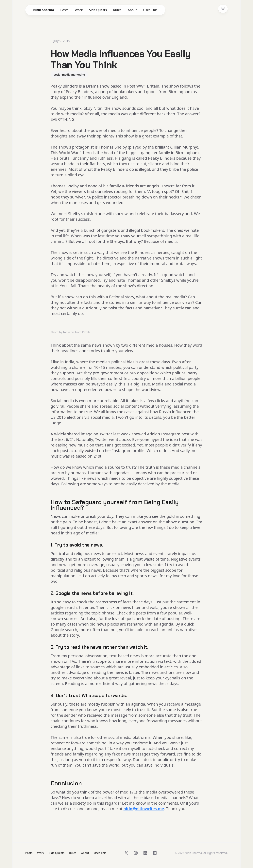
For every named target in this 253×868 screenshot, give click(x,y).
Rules (117, 10)
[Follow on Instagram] (136, 853)
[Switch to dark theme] (223, 9)
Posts (64, 10)
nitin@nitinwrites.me (144, 809)
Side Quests (98, 10)
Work (79, 10)
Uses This (150, 10)
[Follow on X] (126, 853)
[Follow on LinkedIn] (145, 853)
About (132, 10)
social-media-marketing (69, 75)
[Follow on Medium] (155, 853)
